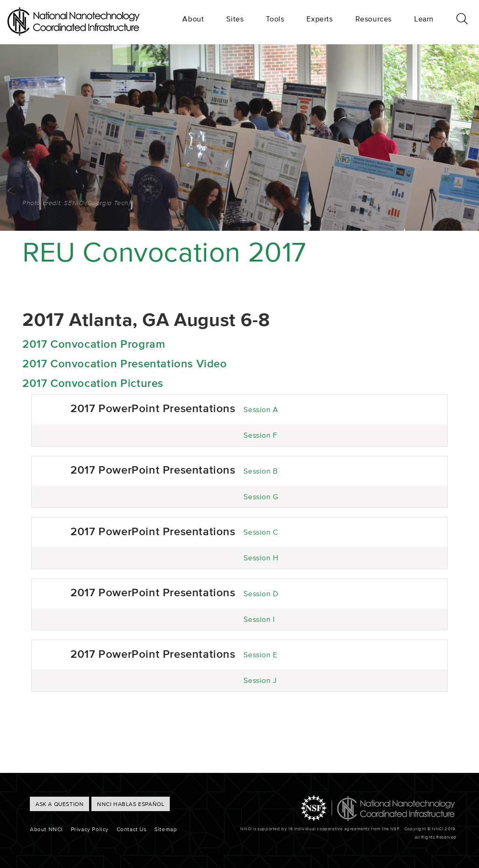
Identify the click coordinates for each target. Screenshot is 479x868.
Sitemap (166, 829)
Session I (259, 619)
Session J (260, 680)
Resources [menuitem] (374, 19)
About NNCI (46, 829)
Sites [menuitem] (235, 19)
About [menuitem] (193, 19)
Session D (261, 593)
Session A (261, 409)
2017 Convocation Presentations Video (125, 363)
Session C (261, 532)
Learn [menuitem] (424, 19)
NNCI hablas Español (131, 804)
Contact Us (132, 829)
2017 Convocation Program (94, 344)
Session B (260, 471)
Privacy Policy (90, 829)
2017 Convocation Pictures (93, 383)
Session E (260, 654)
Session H (261, 558)
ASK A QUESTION (59, 804)
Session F (260, 435)
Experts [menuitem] (319, 19)
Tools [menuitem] (275, 19)
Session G (261, 496)
